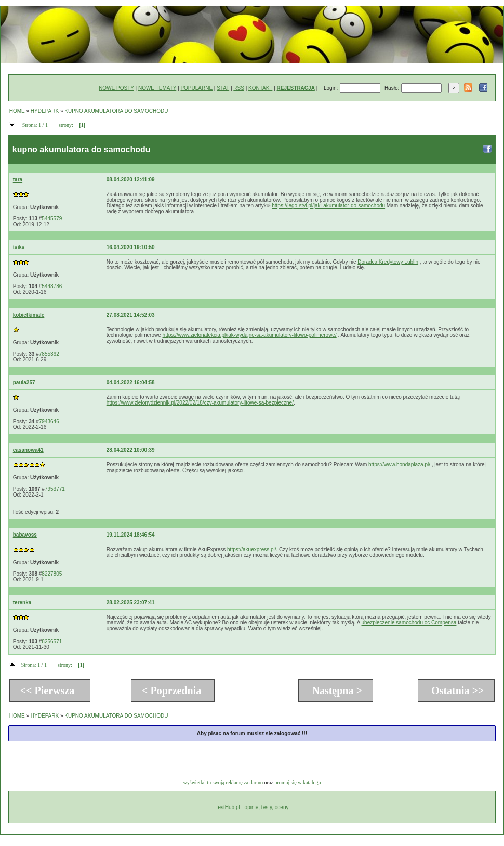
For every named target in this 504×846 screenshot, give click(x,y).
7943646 (49, 421)
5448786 (52, 286)
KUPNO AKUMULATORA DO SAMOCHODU (116, 111)
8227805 (52, 574)
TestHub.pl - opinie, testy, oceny (252, 807)
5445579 (52, 219)
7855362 (49, 354)
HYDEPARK (45, 111)
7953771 (55, 489)
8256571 (52, 641)
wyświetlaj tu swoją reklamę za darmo (223, 782)
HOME (17, 111)
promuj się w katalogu (297, 782)
